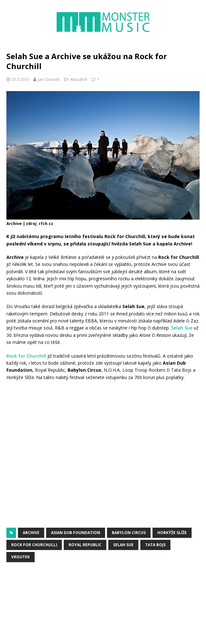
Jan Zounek (49, 79)
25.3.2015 (20, 79)
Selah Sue (182, 328)
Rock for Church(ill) (34, 545)
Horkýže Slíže (172, 533)
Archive (31, 533)
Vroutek (21, 557)
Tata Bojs (155, 545)
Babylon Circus (129, 533)
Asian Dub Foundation (76, 533)
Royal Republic (85, 545)
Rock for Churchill (26, 356)
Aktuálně (79, 79)
